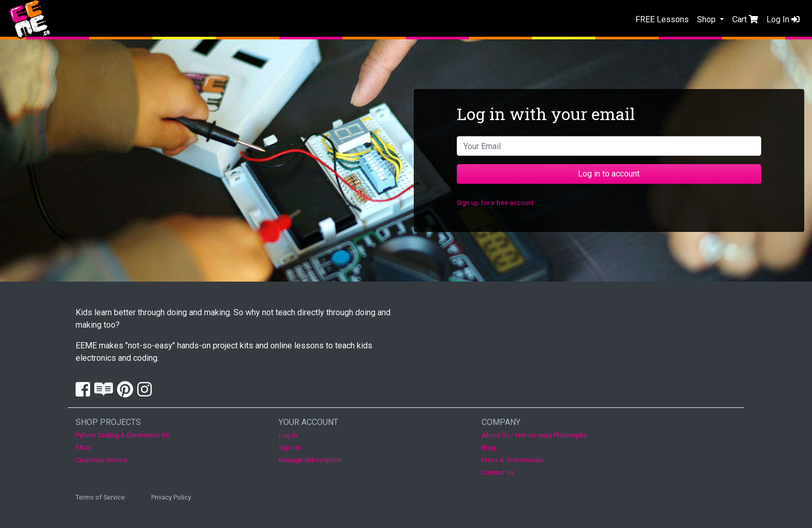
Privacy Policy (171, 497)
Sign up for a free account (495, 203)
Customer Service (102, 460)
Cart (745, 19)
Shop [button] (707, 19)
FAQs (84, 448)
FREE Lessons (662, 19)
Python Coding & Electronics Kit (122, 435)
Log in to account (609, 174)
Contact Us (498, 472)
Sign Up (290, 448)
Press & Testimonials (513, 460)
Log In (783, 19)
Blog (489, 448)
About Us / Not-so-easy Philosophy (534, 435)
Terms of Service (100, 497)
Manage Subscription (310, 460)
